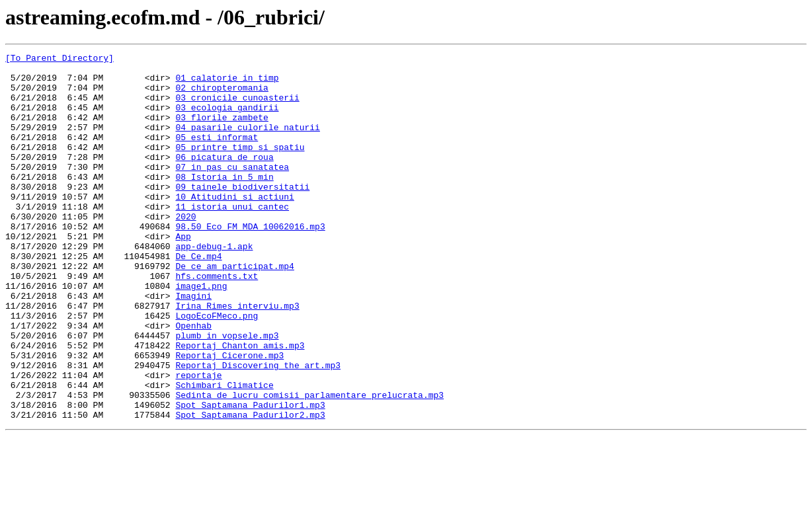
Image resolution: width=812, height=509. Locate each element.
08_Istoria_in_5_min (224, 202)
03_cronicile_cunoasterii (237, 107)
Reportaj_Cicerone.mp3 (229, 416)
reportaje (198, 440)
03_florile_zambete (222, 131)
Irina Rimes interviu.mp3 (237, 357)
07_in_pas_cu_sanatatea (232, 190)
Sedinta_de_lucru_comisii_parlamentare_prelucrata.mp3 (309, 464)
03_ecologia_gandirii (227, 119)
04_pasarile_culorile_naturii (247, 143)
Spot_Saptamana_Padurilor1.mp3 (250, 476)
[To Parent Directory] (60, 59)
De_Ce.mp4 (198, 297)
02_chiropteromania (222, 95)
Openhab (193, 381)
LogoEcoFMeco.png (217, 369)
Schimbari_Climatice (224, 452)
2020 (185, 250)
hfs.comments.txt (217, 321)
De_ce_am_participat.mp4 (234, 309)
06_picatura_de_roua (224, 178)
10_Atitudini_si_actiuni (234, 226)
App (183, 274)
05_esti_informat (217, 155)
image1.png (201, 333)
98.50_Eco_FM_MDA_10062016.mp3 (250, 262)
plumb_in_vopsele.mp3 (227, 393)
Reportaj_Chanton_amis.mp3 (240, 405)
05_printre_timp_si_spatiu (240, 167)
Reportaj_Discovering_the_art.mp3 (258, 428)
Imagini (193, 345)
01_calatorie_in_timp (227, 83)
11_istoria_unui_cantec (232, 238)
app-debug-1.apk (214, 286)
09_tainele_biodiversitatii (242, 214)
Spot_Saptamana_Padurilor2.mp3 (250, 488)
